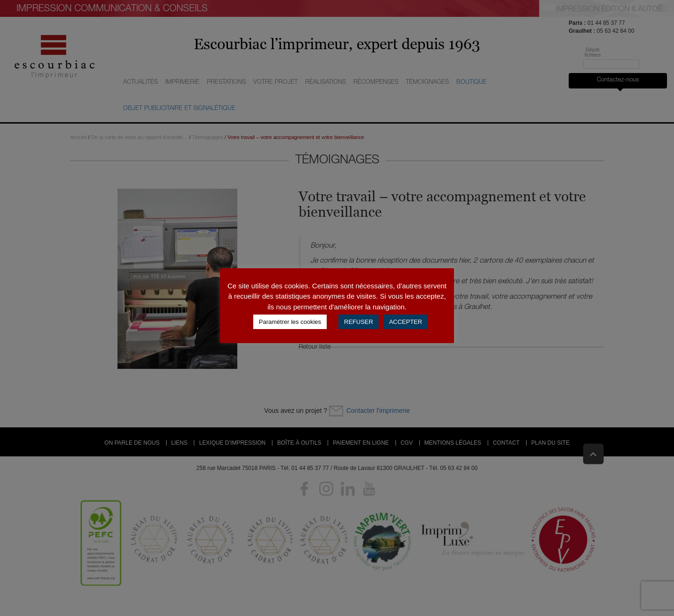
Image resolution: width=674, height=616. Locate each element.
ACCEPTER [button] (406, 322)
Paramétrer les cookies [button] (290, 322)
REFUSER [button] (359, 322)
